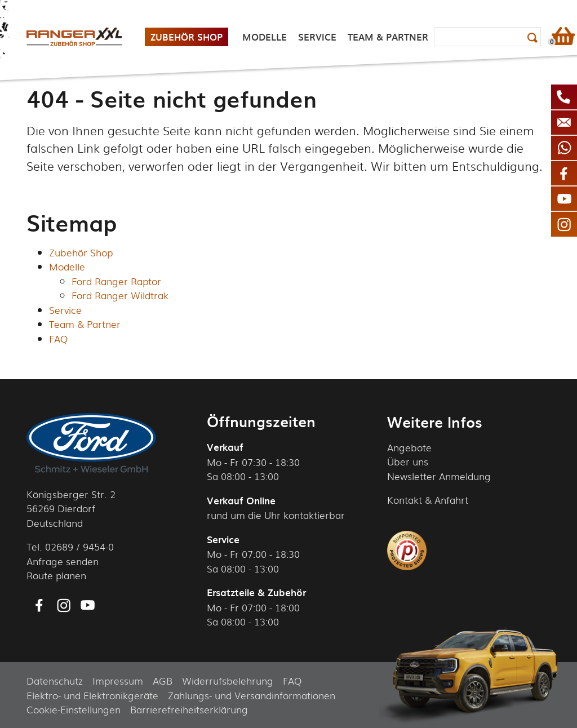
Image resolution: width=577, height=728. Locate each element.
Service (65, 310)
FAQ (58, 338)
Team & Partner (85, 324)
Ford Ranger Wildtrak (120, 295)
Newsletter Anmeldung (439, 476)
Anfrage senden (63, 561)
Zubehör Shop (81, 252)
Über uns (408, 461)
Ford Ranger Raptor (116, 281)
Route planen (56, 575)
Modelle (67, 266)
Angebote (409, 447)
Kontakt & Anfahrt (428, 500)
